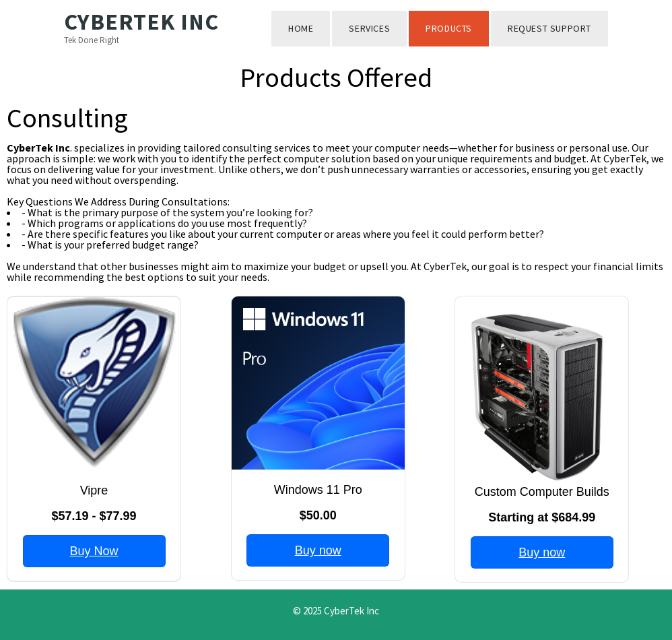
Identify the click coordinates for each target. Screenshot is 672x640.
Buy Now (94, 551)
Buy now (318, 550)
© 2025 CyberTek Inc (336, 611)
